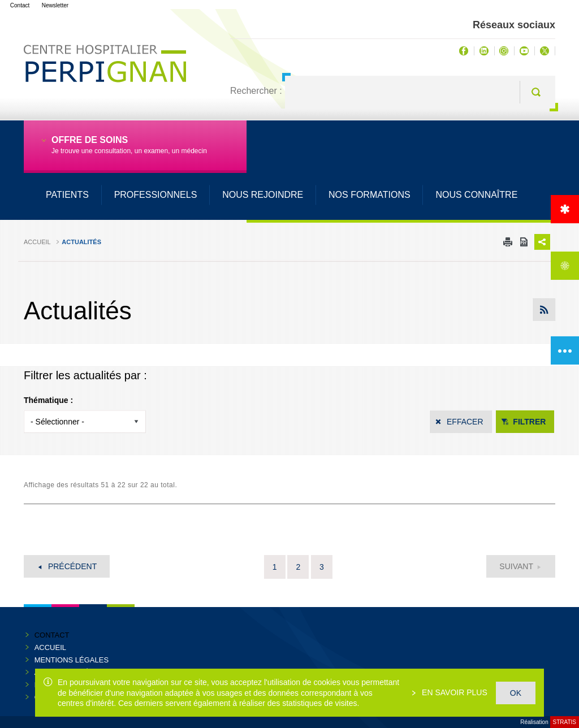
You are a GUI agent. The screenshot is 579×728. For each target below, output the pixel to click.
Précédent (71, 566)
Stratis (565, 722)
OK (516, 693)
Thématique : (48, 400)
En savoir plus (453, 692)
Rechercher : (256, 91)
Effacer (465, 422)
